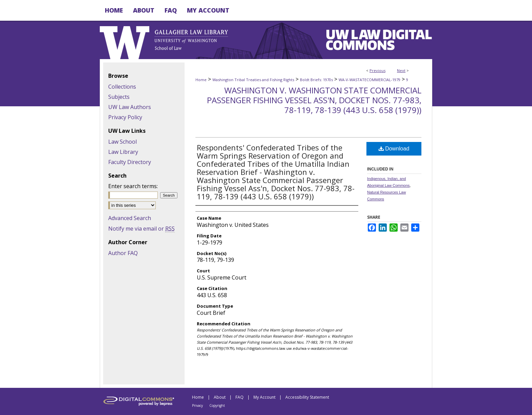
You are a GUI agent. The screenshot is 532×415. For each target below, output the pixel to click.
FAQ (240, 397)
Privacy (197, 405)
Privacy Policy (125, 117)
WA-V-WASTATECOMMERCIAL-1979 (369, 80)
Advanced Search (130, 218)
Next (401, 70)
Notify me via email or (141, 229)
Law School (122, 142)
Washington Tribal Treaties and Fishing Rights (253, 80)
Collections (122, 87)
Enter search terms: (133, 186)
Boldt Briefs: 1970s (316, 80)
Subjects (119, 97)
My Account (264, 397)
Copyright (217, 405)
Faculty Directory (130, 162)
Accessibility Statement (307, 397)
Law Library (123, 152)
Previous (377, 70)
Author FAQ (123, 253)
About (220, 397)
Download (394, 149)
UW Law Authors (130, 107)
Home (201, 80)
